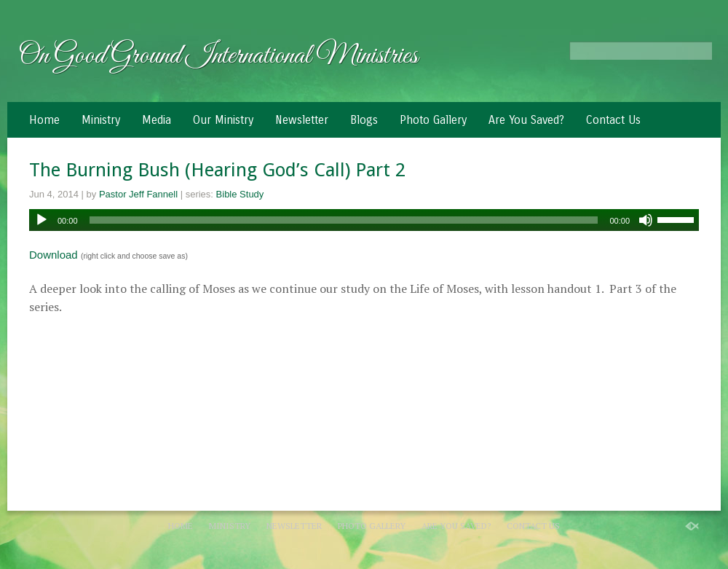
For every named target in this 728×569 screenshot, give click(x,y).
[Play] (41, 220)
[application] (364, 220)
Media (157, 120)
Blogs (364, 120)
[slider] (344, 220)
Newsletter (302, 120)
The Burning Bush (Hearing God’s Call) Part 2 (217, 170)
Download (54, 255)
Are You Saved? (526, 120)
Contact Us (613, 120)
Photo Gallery (433, 120)
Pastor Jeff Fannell (138, 194)
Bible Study (240, 194)
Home (44, 120)
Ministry (101, 120)
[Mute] (646, 220)
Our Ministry (223, 120)
